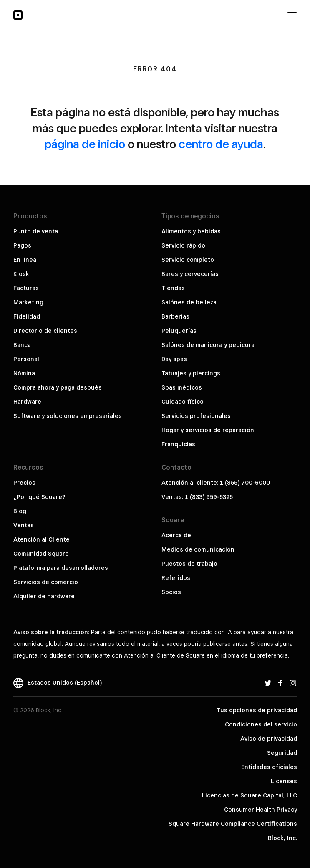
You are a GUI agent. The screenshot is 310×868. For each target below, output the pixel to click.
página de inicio (85, 144)
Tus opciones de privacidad (257, 710)
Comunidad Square (41, 554)
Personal (26, 359)
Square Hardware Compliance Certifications (233, 824)
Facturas (26, 288)
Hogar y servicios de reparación (208, 430)
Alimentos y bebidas (191, 231)
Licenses (284, 781)
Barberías (175, 316)
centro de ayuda (221, 144)
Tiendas (173, 288)
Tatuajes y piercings (191, 373)
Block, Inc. (282, 838)
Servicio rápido (183, 245)
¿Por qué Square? (39, 497)
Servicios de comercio (46, 582)
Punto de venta (36, 231)
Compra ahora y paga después (58, 387)
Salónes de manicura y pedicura (208, 345)
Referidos (176, 578)
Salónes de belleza (189, 302)
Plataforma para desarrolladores (61, 568)
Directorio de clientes (45, 331)
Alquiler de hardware (44, 596)
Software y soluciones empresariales (68, 416)
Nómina (24, 373)
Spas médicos (182, 387)
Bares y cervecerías (190, 274)
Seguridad (282, 753)
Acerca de (176, 535)
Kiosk (21, 274)
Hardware (27, 402)
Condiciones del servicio (261, 724)
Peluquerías (179, 331)
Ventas (24, 525)
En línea (25, 260)
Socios (171, 592)
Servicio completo (188, 260)
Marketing (28, 302)
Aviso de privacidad (269, 739)
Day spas (174, 359)
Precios (24, 483)
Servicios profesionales (196, 416)
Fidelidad (27, 316)
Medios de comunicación (198, 549)
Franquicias (178, 444)
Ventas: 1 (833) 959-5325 (197, 497)
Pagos (22, 245)
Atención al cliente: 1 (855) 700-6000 (216, 483)
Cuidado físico (183, 402)
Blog (20, 511)
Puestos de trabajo (189, 564)
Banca (22, 345)
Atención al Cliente (42, 539)
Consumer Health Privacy (261, 810)
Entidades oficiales (269, 767)
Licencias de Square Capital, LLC (250, 795)
